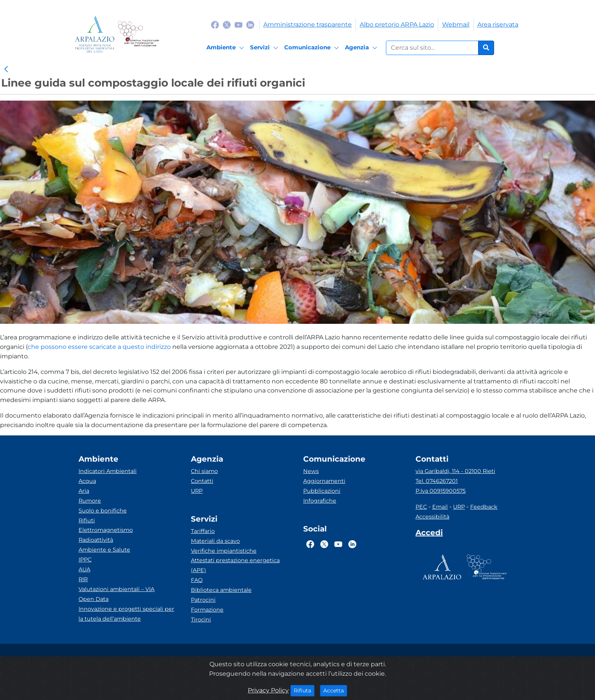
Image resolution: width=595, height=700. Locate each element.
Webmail (456, 24)
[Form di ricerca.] (432, 48)
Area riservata (498, 24)
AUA (84, 569)
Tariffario (203, 531)
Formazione (207, 610)
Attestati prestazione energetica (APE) (235, 565)
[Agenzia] (362, 48)
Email (440, 507)
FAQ (197, 580)
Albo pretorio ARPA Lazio (397, 24)
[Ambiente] (226, 48)
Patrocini (203, 600)
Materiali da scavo (215, 541)
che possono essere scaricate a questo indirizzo (99, 347)
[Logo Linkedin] (250, 24)
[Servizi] (265, 48)
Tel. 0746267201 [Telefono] (437, 481)
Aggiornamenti (324, 481)
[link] (6, 69)
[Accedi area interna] (429, 534)
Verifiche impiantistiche (224, 551)
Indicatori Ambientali (108, 471)
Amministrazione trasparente (308, 24)
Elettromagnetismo (106, 530)
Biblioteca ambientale (221, 590)
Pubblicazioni (322, 491)
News (311, 471)
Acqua (87, 481)
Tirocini (201, 620)
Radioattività (96, 540)
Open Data (94, 599)
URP (197, 491)
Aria (84, 491)
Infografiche (320, 501)
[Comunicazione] (313, 48)
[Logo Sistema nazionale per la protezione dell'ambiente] (138, 34)
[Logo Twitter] (227, 24)
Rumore (90, 501)
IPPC (85, 560)
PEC (421, 507)
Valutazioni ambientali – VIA (116, 589)
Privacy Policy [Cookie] (268, 690)
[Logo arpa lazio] (95, 34)
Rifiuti (87, 520)
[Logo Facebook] (215, 24)
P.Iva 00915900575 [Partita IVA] (441, 491)
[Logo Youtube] (238, 24)
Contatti (202, 481)
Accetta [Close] (335, 690)
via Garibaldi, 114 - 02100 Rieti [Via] (455, 471)
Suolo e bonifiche (103, 511)
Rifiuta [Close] (304, 690)
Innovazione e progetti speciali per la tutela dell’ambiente (126, 614)
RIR (83, 579)
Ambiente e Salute (104, 550)
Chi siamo (204, 471)
